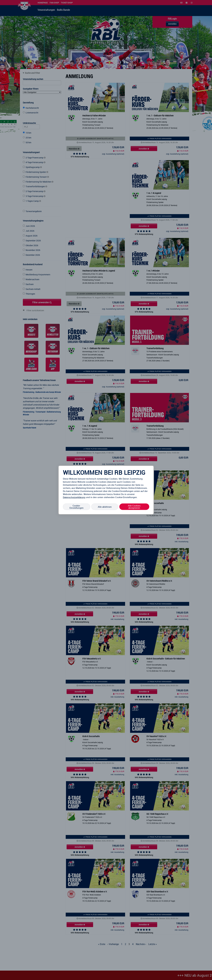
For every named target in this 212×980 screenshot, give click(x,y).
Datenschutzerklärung (74, 497)
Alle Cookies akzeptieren (134, 507)
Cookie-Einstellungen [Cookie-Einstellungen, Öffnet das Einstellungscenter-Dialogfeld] (77, 507)
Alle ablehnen (105, 507)
